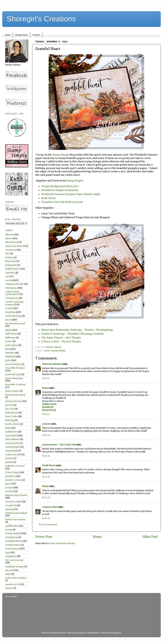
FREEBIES (11, 357)
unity (8, 574)
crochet (9, 308)
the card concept (14, 560)
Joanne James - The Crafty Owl (59, 445)
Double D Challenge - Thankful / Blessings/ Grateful (73, 334)
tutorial (9, 570)
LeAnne (46, 424)
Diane (45, 388)
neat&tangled (13, 447)
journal (9, 405)
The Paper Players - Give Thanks (61, 338)
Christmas (11, 288)
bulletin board (13, 269)
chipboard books (14, 284)
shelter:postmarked (16, 513)
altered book (12, 242)
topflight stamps (15, 567)
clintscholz (93, 633)
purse (8, 484)
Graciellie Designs (15, 368)
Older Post (150, 537)
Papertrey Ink (13, 455)
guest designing (14, 378)
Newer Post (44, 537)
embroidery (12, 345)
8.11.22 (46, 378)
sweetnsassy (12, 549)
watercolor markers (16, 578)
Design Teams (21, 35)
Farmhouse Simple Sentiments (60, 190)
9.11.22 (46, 414)
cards (46, 351)
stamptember (13, 545)
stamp (9, 530)
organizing (11, 451)
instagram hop (14, 401)
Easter (9, 341)
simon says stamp (15, 519)
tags (8, 552)
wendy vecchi (12, 584)
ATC (7, 254)
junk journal (12, 413)
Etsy (8, 349)
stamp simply (58, 351)
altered (9, 238)
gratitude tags (13, 374)
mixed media (12, 443)
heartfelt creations (15, 385)
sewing (9, 509)
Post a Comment (48, 525)
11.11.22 (46, 456)
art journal (11, 250)
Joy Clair (10, 409)
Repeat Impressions (16, 495)
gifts (8, 360)
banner (9, 257)
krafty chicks (12, 424)
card (8, 276)
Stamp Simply (61, 155)
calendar (10, 273)
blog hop (10, 261)
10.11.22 (46, 435)
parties (9, 458)
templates (11, 556)
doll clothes (11, 334)
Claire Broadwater (52, 364)
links (8, 428)
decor (8, 320)
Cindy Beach (49, 465)
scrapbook (11, 505)
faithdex (10, 353)
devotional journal (15, 323)
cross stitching (14, 316)
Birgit (45, 486)
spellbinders (12, 526)
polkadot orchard (15, 466)
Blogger (117, 633)
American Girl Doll (15, 246)
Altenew (10, 235)
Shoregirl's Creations (41, 19)
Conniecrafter (50, 507)
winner (9, 588)
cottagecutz (12, 298)
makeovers (11, 432)
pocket (9, 462)
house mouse (12, 391)
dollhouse (10, 338)
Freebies (36, 35)
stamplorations (14, 541)
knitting (10, 420)
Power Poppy (12, 472)
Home (8, 35)
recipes (9, 488)
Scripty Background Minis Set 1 (60, 186)
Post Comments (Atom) (62, 543)
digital (9, 330)
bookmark (11, 265)
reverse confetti (14, 502)
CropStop (10, 312)
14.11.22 (46, 497)
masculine (11, 436)
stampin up (12, 537)
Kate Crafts (11, 416)
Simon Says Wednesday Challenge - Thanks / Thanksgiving (77, 330)
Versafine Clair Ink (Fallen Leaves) (62, 202)
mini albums (12, 439)
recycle (9, 491)
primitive (10, 476)
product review (13, 480)
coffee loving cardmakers (12, 293)
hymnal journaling (15, 395)
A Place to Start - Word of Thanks (61, 341)
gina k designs (13, 364)
